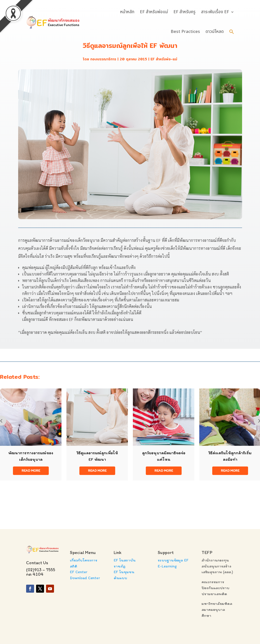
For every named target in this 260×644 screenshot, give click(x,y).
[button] (232, 32)
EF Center (79, 572)
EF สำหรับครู (184, 12)
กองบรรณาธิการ (103, 59)
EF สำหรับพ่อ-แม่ (164, 59)
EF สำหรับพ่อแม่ (154, 12)
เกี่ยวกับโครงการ (84, 560)
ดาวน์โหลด (215, 32)
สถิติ (74, 566)
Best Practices (185, 32)
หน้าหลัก (127, 12)
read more (31, 471)
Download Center (85, 578)
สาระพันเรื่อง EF (215, 12)
